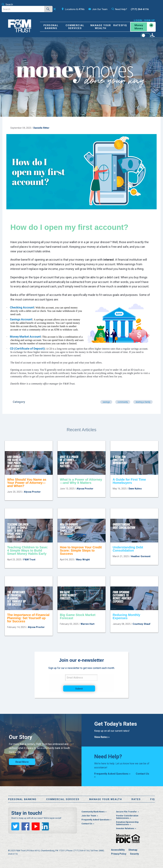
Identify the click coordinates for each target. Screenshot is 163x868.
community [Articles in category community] (123, 402)
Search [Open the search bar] (7, 4)
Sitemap (133, 850)
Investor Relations (125, 828)
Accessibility (118, 850)
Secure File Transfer (126, 812)
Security (134, 854)
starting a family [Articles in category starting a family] (143, 402)
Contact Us (87, 824)
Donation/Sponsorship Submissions (127, 823)
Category (19, 402)
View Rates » (102, 737)
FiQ (125, 25)
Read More (22, 762)
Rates (118, 25)
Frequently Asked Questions (96, 820)
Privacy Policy (119, 854)
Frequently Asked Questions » (112, 774)
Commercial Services (75, 27)
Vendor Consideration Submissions (127, 817)
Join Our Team (89, 816)
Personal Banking (51, 27)
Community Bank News (93, 812)
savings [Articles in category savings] (106, 402)
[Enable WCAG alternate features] (148, 35)
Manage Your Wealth (101, 27)
